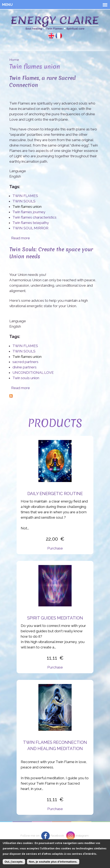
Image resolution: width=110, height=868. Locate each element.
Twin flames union (27, 207)
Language (18, 171)
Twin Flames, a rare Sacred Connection (43, 81)
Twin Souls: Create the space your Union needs (51, 253)
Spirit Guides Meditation (55, 618)
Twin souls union (26, 378)
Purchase (55, 548)
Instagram (82, 836)
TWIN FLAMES (25, 196)
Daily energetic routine (55, 494)
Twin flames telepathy (31, 223)
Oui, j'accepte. (14, 864)
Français (59, 36)
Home (14, 60)
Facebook (57, 836)
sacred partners (25, 362)
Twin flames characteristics (34, 217)
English (51, 36)
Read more (21, 238)
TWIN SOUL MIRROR (30, 228)
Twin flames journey (29, 212)
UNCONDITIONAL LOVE (33, 373)
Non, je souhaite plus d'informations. (53, 864)
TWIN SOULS (24, 201)
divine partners (24, 367)
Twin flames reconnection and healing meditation (55, 745)
